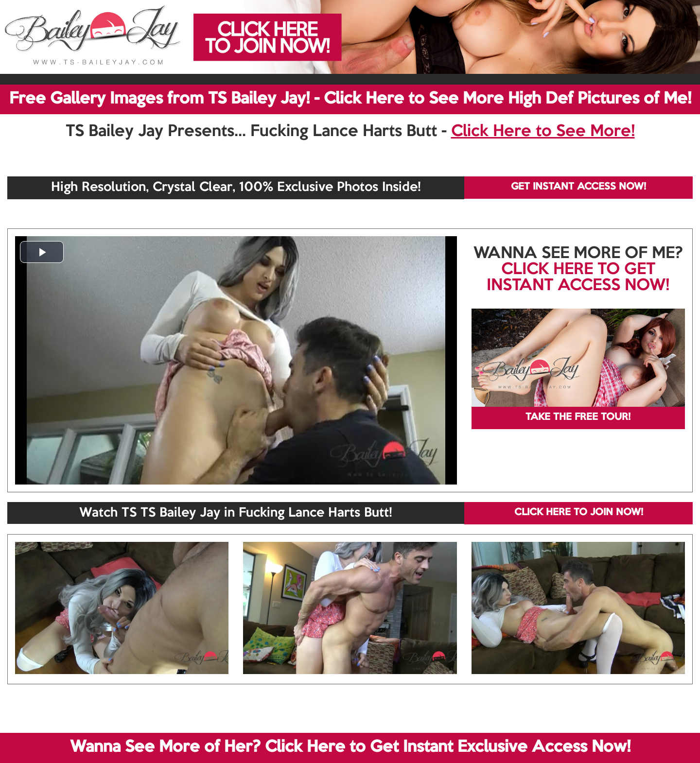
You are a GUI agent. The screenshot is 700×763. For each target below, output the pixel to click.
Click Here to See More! (543, 132)
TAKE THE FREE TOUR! (578, 417)
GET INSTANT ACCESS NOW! (578, 187)
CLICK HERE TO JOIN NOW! (579, 513)
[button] (42, 252)
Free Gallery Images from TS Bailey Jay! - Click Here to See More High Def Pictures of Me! (350, 99)
